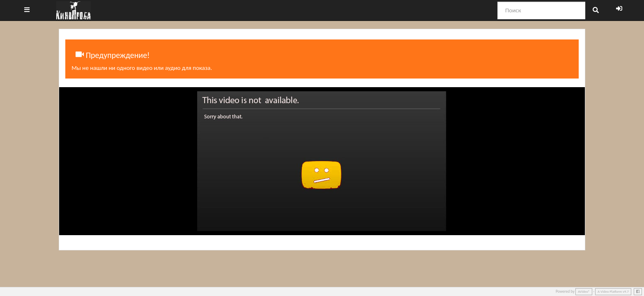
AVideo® (584, 291)
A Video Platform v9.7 (613, 291)
